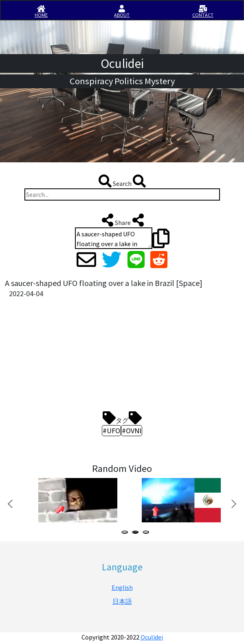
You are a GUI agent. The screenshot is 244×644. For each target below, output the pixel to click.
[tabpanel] (77, 500)
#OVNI (132, 431)
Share (122, 220)
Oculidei (152, 637)
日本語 (122, 601)
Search (122, 181)
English (122, 587)
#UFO (111, 431)
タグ (122, 418)
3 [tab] (147, 533)
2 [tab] (137, 533)
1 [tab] (126, 533)
